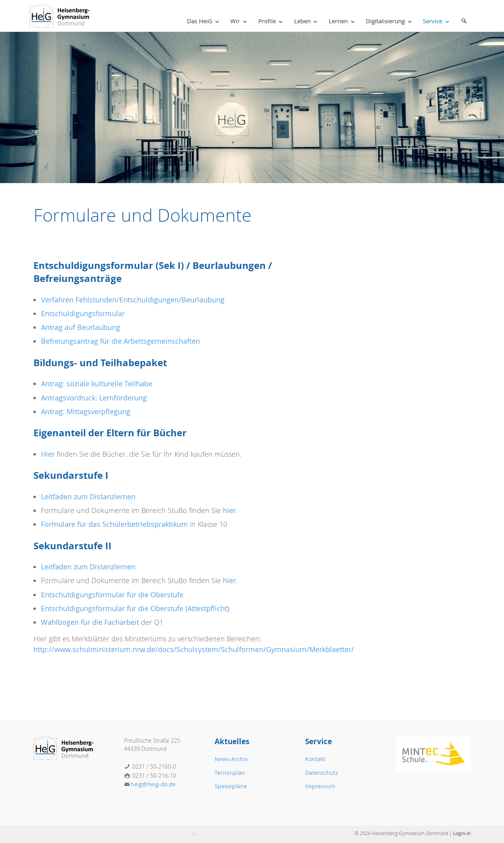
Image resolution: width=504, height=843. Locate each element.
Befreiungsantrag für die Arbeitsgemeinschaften (120, 341)
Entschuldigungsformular (83, 314)
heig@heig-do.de (153, 784)
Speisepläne (231, 786)
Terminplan (230, 773)
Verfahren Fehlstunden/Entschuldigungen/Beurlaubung (133, 300)
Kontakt (315, 759)
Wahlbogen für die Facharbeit (91, 622)
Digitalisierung (390, 21)
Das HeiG (205, 21)
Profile (272, 21)
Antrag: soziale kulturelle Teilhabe (97, 384)
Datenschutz (322, 773)
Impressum (320, 786)
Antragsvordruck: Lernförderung (94, 398)
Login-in (462, 833)
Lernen (343, 21)
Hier (48, 454)
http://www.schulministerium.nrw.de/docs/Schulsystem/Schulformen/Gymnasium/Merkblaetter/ (194, 649)
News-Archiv (231, 759)
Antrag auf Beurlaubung (81, 327)
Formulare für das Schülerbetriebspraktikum (114, 524)
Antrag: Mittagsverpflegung (86, 412)
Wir (240, 21)
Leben (307, 21)
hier (229, 510)
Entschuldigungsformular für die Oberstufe (112, 595)
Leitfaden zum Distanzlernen (88, 497)
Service (437, 21)
